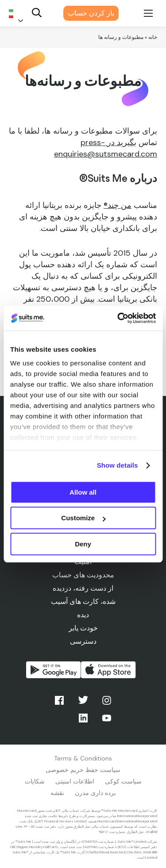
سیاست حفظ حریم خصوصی (83, 770)
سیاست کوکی (123, 781)
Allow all (83, 492)
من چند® (118, 205)
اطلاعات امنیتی (75, 781)
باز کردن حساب (91, 13)
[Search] (37, 13)
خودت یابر (83, 628)
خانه (153, 37)
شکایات (35, 781)
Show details (118, 465)
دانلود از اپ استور (108, 670)
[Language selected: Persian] (18, 13)
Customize (83, 518)
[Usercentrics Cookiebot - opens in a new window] (118, 318)
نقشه (57, 793)
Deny (83, 544)
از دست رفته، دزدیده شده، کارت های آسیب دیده (83, 601)
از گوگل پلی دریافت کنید (54, 670)
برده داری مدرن (95, 793)
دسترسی (83, 641)
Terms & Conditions (83, 758)
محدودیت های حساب (83, 575)
